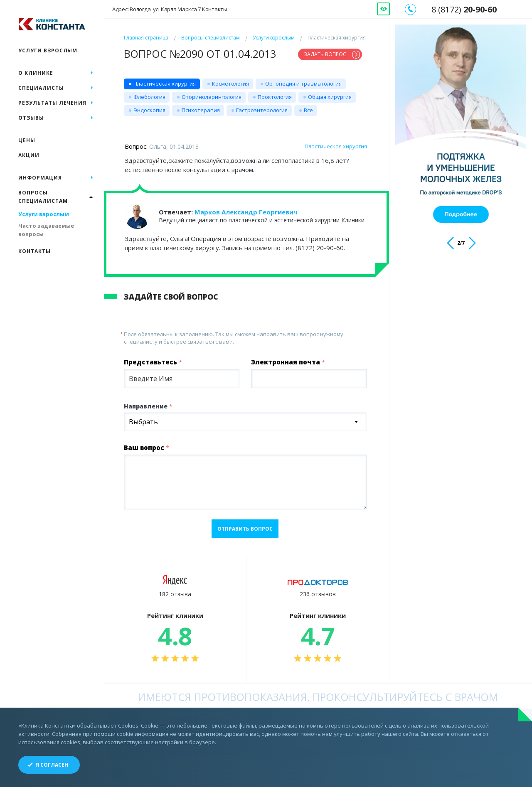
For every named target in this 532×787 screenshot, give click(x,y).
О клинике (36, 73)
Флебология (149, 97)
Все (308, 110)
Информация (40, 178)
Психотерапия (201, 110)
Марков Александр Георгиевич (246, 212)
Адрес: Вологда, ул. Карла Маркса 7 (170, 9)
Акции (29, 155)
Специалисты (41, 88)
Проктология (275, 97)
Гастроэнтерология (262, 110)
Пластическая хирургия (165, 84)
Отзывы (31, 118)
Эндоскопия (149, 110)
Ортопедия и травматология (303, 84)
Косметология (230, 84)
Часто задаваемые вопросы (46, 230)
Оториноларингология (212, 97)
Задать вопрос (325, 54)
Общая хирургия (330, 97)
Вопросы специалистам (211, 38)
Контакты (34, 251)
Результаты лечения (52, 103)
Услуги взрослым (274, 38)
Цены (27, 140)
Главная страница (146, 38)
